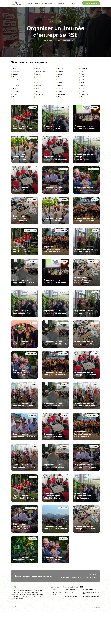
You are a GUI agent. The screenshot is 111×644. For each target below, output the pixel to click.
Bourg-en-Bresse (40, 71)
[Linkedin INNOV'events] (96, 574)
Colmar (59, 74)
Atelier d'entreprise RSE (92, 597)
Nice (13, 88)
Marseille (60, 83)
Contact (55, 597)
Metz (81, 83)
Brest (81, 71)
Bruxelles (15, 74)
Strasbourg (60, 94)
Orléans (59, 88)
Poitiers (37, 91)
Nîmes (37, 88)
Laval (59, 80)
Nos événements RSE (70, 590)
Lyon (36, 83)
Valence (82, 97)
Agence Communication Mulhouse (33, 606)
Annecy (37, 68)
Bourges (60, 71)
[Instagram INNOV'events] (93, 574)
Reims (59, 91)
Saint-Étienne (39, 94)
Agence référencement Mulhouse (53, 606)
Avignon (59, 68)
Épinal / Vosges (17, 77)
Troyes (59, 97)
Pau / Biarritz (16, 91)
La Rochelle (38, 80)
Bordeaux (15, 71)
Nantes (59, 86)
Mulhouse (37, 86)
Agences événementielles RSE (45, 3)
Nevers (82, 86)
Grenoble (15, 80)
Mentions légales (95, 606)
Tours (36, 97)
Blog (74, 3)
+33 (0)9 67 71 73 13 (69, 576)
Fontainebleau (39, 77)
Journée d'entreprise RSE (71, 597)
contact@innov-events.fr (87, 576)
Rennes (82, 91)
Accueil (30, 3)
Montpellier (15, 86)
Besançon (83, 68)
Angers (14, 68)
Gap (58, 77)
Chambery (38, 74)
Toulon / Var (83, 94)
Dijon (81, 74)
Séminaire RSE (68, 593)
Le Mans (82, 80)
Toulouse (15, 97)
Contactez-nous (91, 3)
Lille (13, 83)
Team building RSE (90, 590)
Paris (81, 88)
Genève (82, 77)
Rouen (14, 94)
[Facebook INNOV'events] (91, 574)
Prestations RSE (64, 3)
